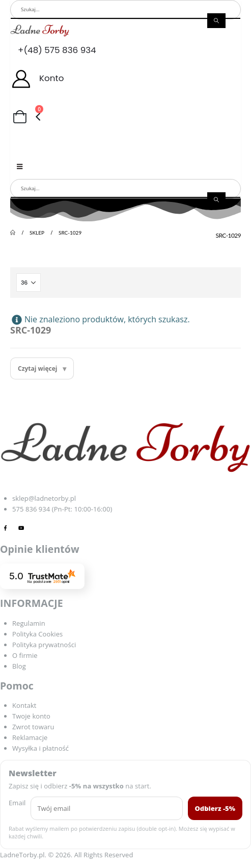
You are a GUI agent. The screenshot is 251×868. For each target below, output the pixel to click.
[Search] (216, 20)
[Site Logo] (40, 30)
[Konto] (125, 78)
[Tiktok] (37, 528)
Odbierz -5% (215, 808)
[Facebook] (6, 528)
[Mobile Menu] (20, 166)
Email (17, 803)
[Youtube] (21, 528)
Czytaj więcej (38, 368)
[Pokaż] (29, 283)
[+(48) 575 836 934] (125, 50)
